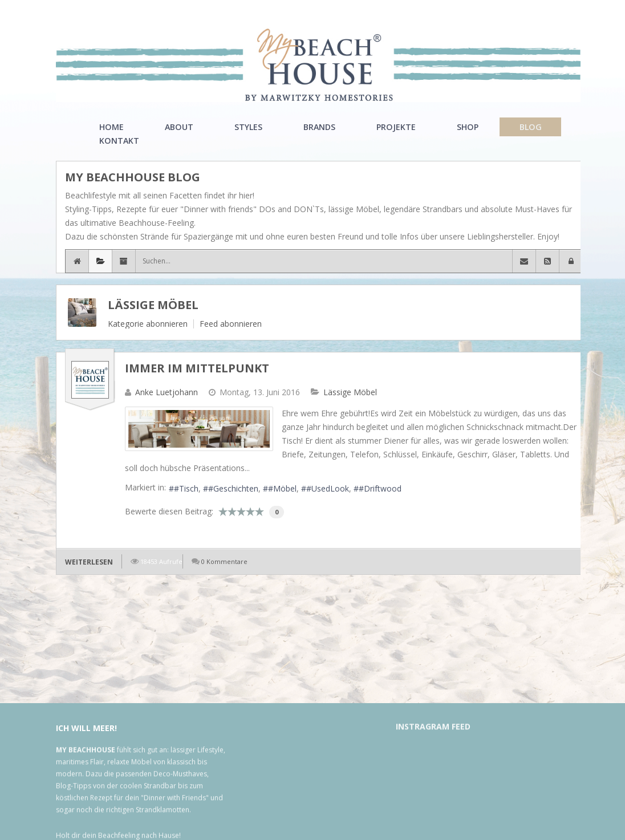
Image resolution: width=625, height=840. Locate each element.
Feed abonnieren (231, 324)
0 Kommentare (224, 561)
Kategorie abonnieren (148, 324)
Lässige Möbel (153, 305)
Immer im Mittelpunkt (197, 368)
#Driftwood (380, 488)
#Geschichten (233, 488)
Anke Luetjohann (167, 392)
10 (259, 512)
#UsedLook (328, 488)
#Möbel (282, 488)
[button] (571, 261)
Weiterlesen (89, 562)
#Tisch (186, 488)
